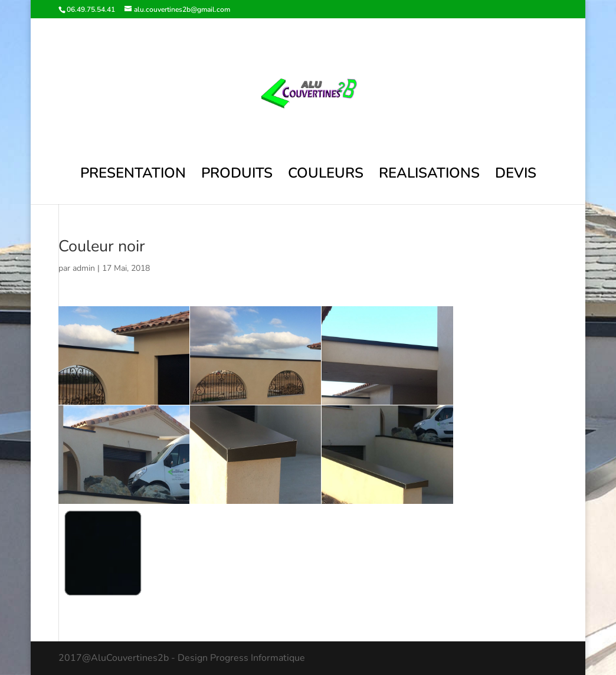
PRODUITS (237, 176)
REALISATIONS (429, 176)
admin (84, 268)
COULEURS (326, 176)
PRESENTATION (133, 176)
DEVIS (516, 176)
